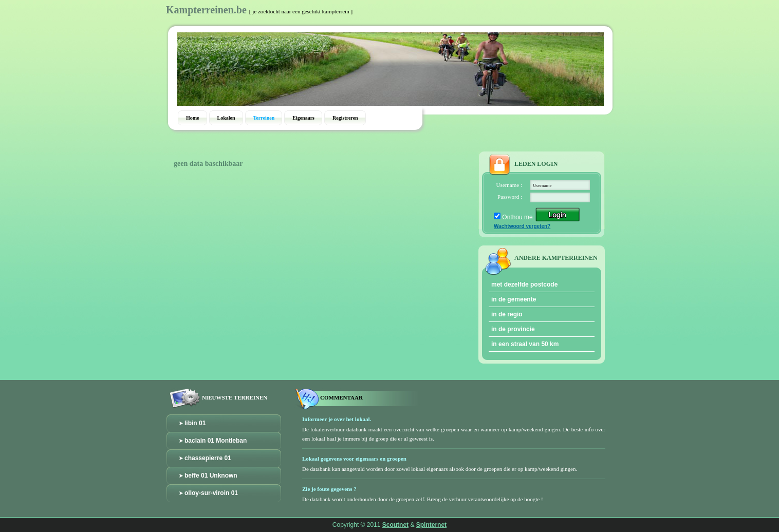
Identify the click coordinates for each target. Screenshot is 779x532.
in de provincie (513, 329)
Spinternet (431, 525)
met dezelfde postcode (524, 284)
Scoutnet (395, 525)
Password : (510, 197)
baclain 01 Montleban (216, 441)
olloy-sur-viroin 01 (211, 493)
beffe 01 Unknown (211, 476)
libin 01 (195, 423)
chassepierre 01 (208, 458)
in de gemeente (514, 299)
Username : (509, 185)
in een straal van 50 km (525, 344)
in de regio (507, 314)
